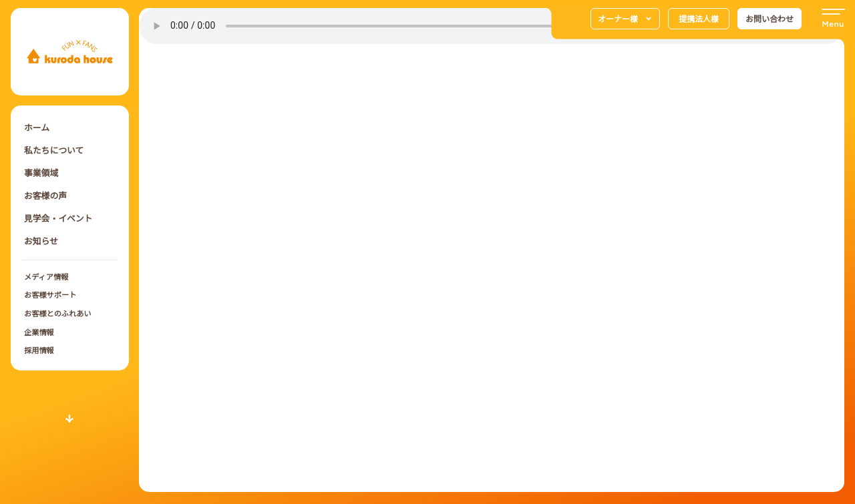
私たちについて (54, 150)
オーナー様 (625, 19)
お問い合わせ (769, 18)
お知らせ (41, 241)
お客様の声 (45, 195)
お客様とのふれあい (58, 313)
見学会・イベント (58, 218)
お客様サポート (50, 294)
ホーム (37, 127)
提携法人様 (699, 18)
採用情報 (39, 350)
